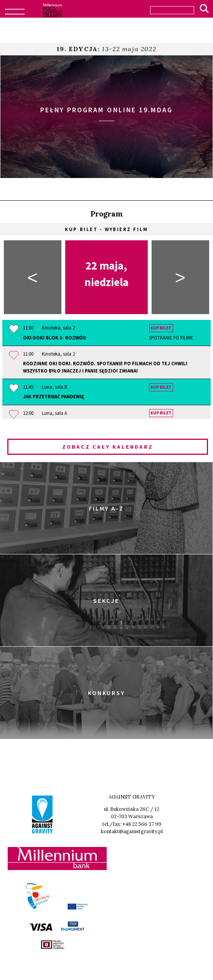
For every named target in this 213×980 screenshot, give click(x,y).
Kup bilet (161, 328)
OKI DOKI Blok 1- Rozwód (108, 338)
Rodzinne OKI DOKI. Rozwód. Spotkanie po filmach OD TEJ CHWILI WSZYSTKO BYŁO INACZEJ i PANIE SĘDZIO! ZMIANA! (105, 367)
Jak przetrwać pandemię (54, 396)
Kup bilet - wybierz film (106, 229)
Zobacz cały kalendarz (108, 447)
